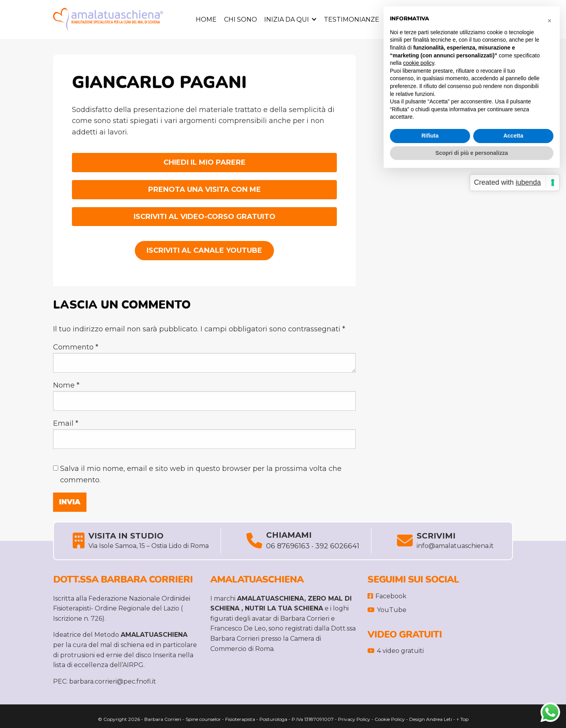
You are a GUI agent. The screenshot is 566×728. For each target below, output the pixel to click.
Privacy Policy (354, 719)
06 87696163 (288, 546)
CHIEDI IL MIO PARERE (205, 162)
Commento (76, 347)
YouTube (387, 610)
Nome (66, 385)
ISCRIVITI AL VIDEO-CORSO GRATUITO (205, 217)
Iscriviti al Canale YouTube (204, 250)
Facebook (387, 596)
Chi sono (241, 19)
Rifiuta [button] (430, 136)
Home (206, 19)
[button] (549, 19)
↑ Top (462, 719)
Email (66, 423)
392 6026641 (337, 546)
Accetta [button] (514, 136)
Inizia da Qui (287, 19)
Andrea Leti (439, 719)
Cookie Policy (390, 719)
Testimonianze (352, 19)
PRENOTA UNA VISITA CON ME (205, 189)
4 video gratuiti (396, 651)
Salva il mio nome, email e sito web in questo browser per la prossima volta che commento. (201, 474)
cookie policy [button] (418, 63)
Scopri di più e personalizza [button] (472, 153)
